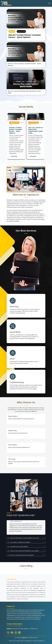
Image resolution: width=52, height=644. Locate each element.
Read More (13, 156)
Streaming (12, 32)
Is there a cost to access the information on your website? (23, 551)
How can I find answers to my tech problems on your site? (23, 538)
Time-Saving (12, 445)
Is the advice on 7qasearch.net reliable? (19, 542)
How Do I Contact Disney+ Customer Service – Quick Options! (25, 36)
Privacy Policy (20, 641)
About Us (12, 641)
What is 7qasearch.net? (15, 521)
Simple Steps (13, 431)
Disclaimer (28, 641)
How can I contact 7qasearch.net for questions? (21, 555)
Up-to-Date (12, 459)
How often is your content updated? (18, 547)
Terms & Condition (38, 641)
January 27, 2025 (21, 32)
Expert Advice (13, 416)
